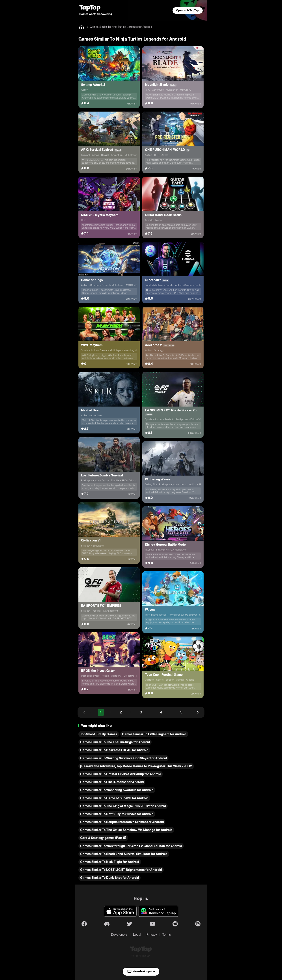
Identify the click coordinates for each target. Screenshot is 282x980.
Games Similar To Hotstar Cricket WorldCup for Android (121, 774)
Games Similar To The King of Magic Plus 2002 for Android (123, 806)
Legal (137, 935)
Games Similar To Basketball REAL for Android (114, 750)
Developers (119, 935)
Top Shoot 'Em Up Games (99, 734)
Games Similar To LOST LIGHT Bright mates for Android (121, 870)
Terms (167, 935)
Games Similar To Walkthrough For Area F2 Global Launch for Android (131, 846)
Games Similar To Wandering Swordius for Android (117, 790)
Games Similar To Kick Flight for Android (110, 862)
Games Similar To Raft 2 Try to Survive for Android (117, 814)
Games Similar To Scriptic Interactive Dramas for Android (122, 822)
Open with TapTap (188, 10)
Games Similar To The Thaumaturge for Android (115, 742)
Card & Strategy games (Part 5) (103, 838)
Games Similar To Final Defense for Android (112, 782)
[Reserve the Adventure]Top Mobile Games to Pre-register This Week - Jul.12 (136, 766)
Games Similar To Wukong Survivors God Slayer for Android (123, 758)
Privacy (152, 935)
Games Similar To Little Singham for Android (154, 734)
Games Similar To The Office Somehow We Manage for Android (126, 830)
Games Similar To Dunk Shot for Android (109, 878)
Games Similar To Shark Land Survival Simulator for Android (124, 854)
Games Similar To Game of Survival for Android (114, 798)
